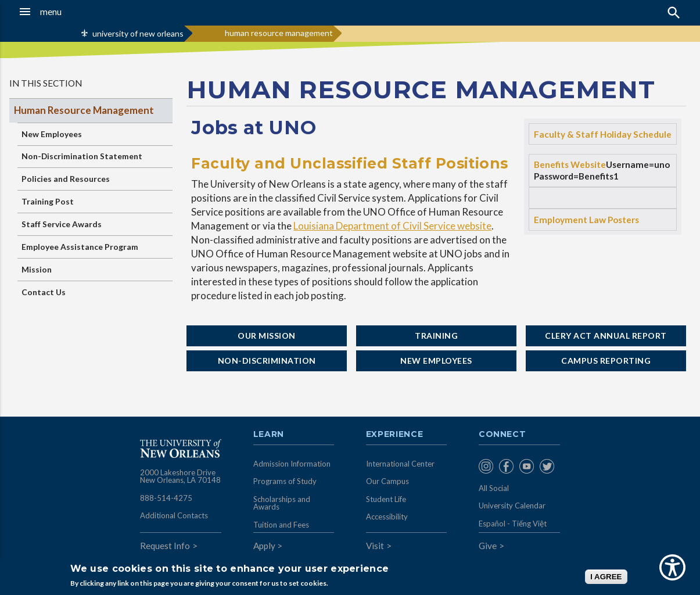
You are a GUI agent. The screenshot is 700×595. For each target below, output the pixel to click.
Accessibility (387, 517)
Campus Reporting (606, 361)
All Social (494, 488)
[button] (67, 12)
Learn (269, 435)
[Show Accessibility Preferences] (672, 567)
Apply (264, 546)
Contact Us (44, 292)
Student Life (386, 499)
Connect (502, 435)
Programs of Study (285, 481)
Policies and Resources (66, 179)
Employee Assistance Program (80, 247)
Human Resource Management (84, 110)
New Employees (52, 134)
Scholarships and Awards (282, 503)
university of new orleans (138, 33)
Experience (394, 435)
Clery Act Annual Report (606, 336)
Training (436, 336)
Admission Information (292, 464)
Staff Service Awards (62, 224)
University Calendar (512, 506)
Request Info (165, 546)
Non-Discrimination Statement (82, 156)
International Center (400, 464)
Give (488, 546)
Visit (375, 546)
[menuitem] (486, 466)
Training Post (48, 201)
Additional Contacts (174, 515)
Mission (37, 269)
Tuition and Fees (281, 525)
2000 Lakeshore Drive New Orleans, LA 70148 (180, 476)
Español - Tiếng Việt (513, 524)
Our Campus (387, 481)
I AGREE (606, 577)
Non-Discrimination (267, 361)
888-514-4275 (166, 498)
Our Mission (267, 336)
